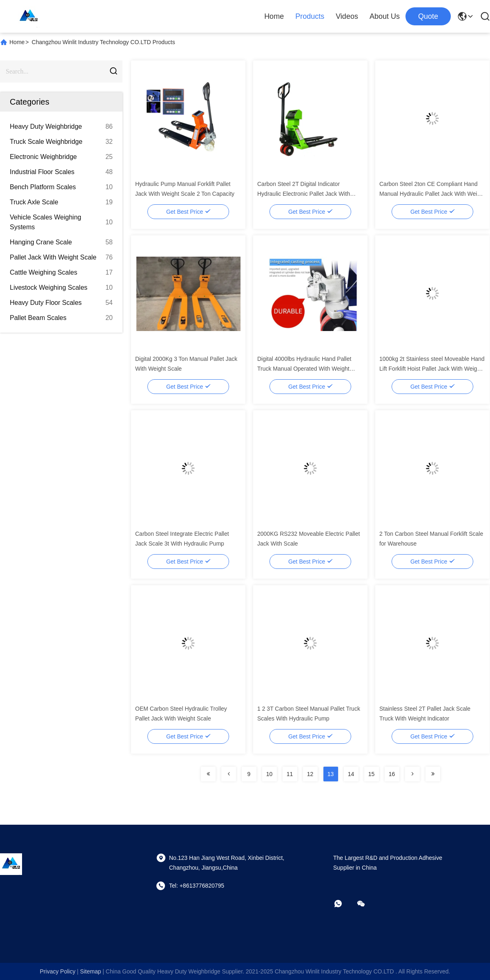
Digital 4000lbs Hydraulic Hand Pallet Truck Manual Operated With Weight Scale (304, 369)
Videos (347, 16)
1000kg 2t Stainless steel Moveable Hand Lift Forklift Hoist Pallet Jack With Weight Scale (432, 369)
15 (372, 774)
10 (269, 774)
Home (274, 16)
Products (310, 16)
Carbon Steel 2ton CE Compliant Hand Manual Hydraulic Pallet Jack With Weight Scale (432, 194)
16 (392, 774)
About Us (385, 16)
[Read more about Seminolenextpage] (208, 774)
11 (290, 774)
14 (351, 774)
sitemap (90, 971)
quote (428, 16)
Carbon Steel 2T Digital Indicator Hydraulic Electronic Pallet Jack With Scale (304, 194)
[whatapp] (344, 904)
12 (310, 774)
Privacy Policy (58, 971)
